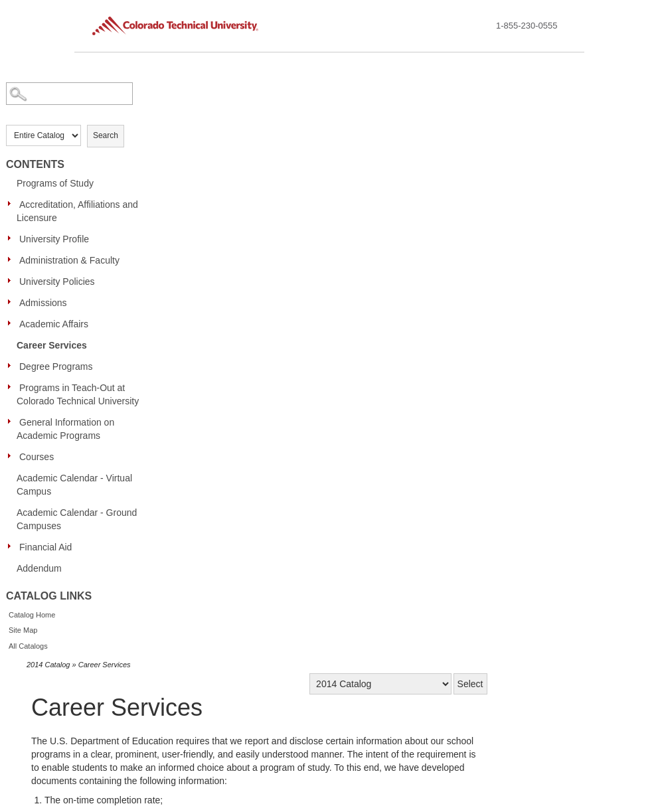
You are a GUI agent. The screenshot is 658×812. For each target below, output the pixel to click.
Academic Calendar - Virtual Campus (74, 485)
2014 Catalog (48, 665)
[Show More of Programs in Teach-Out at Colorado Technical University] (13, 387)
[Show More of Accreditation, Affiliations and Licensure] (13, 204)
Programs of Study (55, 183)
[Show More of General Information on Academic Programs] (13, 422)
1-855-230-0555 (527, 26)
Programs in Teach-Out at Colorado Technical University (78, 394)
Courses (37, 457)
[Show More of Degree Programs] (13, 366)
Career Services (52, 345)
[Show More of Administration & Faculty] (13, 260)
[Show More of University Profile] (13, 238)
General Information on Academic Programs (65, 429)
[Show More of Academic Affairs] (13, 323)
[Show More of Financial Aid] (13, 546)
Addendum (39, 568)
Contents (35, 164)
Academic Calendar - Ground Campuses (77, 519)
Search (106, 135)
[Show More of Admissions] (13, 302)
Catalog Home (32, 615)
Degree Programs (56, 366)
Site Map (23, 630)
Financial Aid (45, 547)
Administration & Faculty (69, 260)
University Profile (54, 239)
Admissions (43, 303)
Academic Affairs (54, 324)
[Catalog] (380, 684)
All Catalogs (28, 646)
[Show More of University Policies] (13, 281)
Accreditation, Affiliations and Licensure (77, 211)
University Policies (57, 282)
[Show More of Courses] (13, 456)
